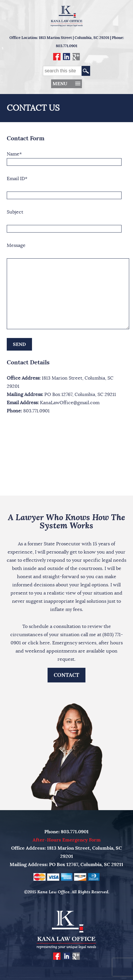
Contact (66, 675)
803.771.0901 (66, 46)
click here (39, 643)
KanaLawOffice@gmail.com (70, 403)
